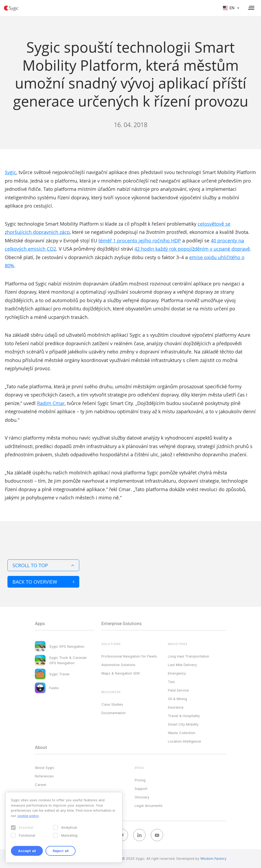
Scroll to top (43, 565)
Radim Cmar (51, 403)
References (44, 776)
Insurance (176, 707)
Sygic (11, 172)
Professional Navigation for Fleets (129, 656)
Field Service (178, 690)
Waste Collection (182, 733)
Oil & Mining (177, 699)
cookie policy (28, 816)
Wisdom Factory (213, 858)
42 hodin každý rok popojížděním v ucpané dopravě (192, 249)
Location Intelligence (185, 741)
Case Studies (112, 704)
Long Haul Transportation (188, 656)
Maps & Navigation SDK (121, 673)
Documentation (113, 713)
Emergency (177, 673)
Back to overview (43, 582)
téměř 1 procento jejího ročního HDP (140, 241)
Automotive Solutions (118, 665)
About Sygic (45, 768)
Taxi (171, 682)
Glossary (142, 797)
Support (141, 789)
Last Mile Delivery (182, 665)
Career (41, 785)
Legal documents (149, 806)
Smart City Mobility (183, 724)
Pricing (140, 780)
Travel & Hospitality (184, 716)
